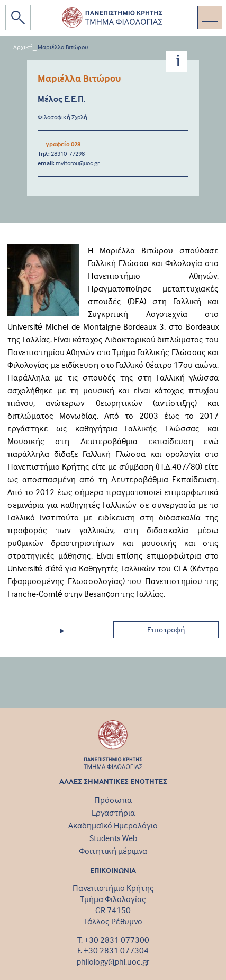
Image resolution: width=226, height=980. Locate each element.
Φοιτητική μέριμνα (113, 851)
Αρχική (23, 47)
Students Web (113, 838)
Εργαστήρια (113, 813)
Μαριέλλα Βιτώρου (63, 47)
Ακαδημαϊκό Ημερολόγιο (113, 825)
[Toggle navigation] (210, 17)
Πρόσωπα (113, 800)
